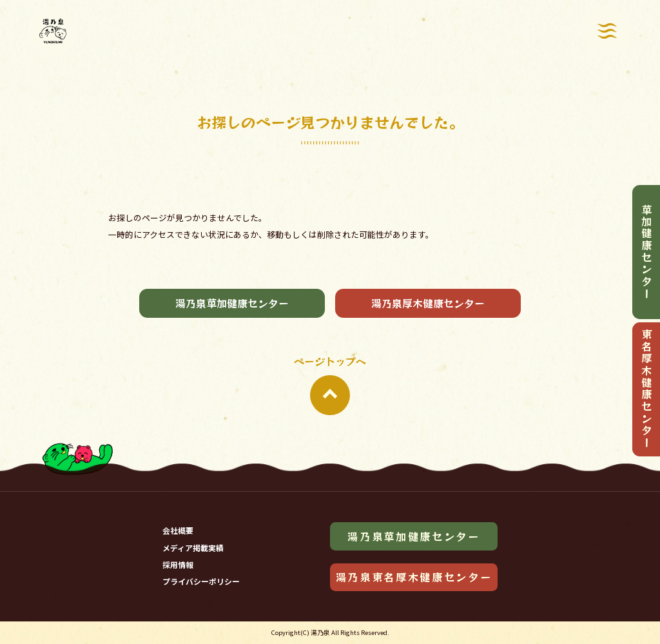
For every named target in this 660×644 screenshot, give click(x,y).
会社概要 (178, 530)
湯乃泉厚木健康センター (428, 303)
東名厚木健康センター (646, 389)
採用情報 (178, 564)
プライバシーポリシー (201, 581)
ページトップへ (330, 384)
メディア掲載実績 (193, 548)
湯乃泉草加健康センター (232, 303)
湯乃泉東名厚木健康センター (414, 577)
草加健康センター (646, 252)
